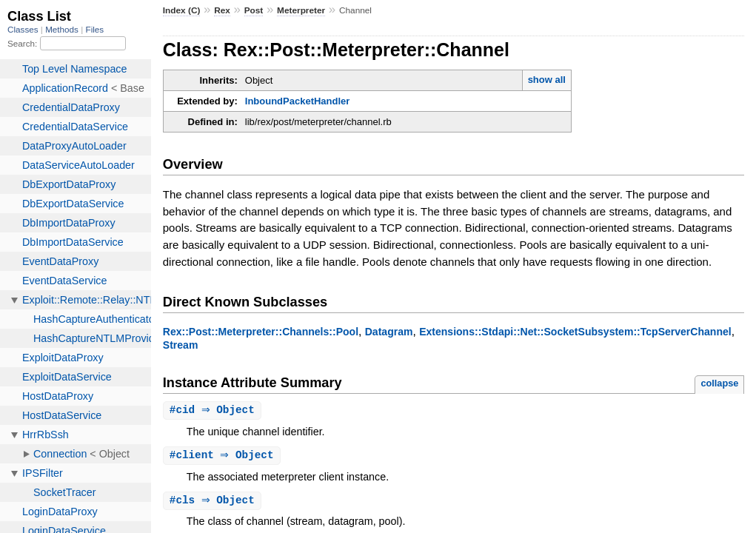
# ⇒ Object (214, 410)
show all (547, 80)
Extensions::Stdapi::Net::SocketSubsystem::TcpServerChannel (575, 332)
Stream (181, 345)
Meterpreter (301, 10)
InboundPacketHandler (298, 101)
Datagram (389, 332)
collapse (719, 383)
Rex (222, 10)
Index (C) (182, 10)
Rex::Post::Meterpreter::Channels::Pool (261, 332)
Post (254, 10)
